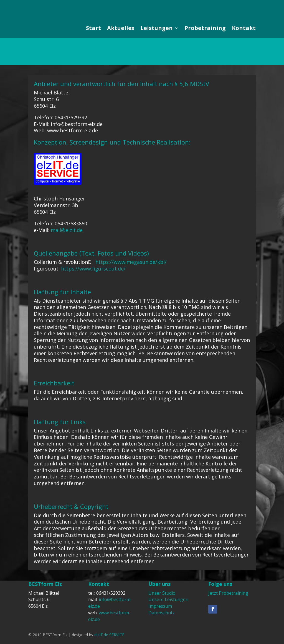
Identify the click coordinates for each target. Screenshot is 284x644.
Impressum (160, 606)
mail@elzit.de (67, 230)
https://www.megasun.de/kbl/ (131, 262)
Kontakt (244, 41)
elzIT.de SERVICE (109, 635)
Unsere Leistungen (168, 599)
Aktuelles (121, 41)
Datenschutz (162, 613)
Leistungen (157, 41)
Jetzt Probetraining (228, 593)
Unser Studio (162, 593)
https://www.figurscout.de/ (93, 269)
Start (93, 41)
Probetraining (205, 41)
